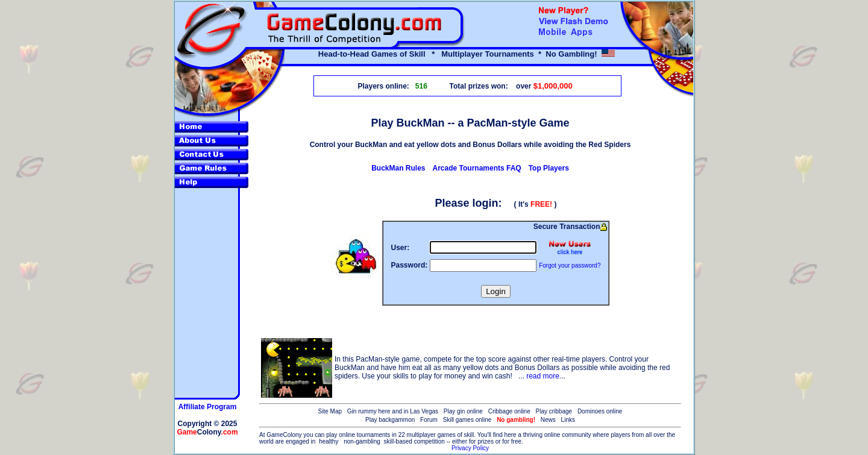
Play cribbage (554, 411)
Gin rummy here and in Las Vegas (393, 411)
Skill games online (467, 420)
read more (543, 376)
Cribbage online (509, 411)
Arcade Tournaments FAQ (477, 168)
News (548, 420)
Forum (429, 420)
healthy (329, 441)
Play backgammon (390, 420)
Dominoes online (600, 411)
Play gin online (463, 411)
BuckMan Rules (398, 168)
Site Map (330, 411)
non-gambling (362, 441)
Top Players (549, 168)
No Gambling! (571, 54)
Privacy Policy (470, 448)
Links (568, 420)
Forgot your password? (570, 265)
